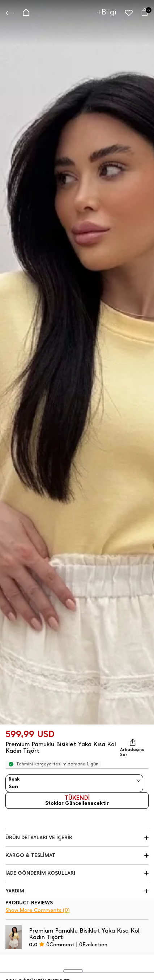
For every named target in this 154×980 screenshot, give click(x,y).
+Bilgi (107, 12)
